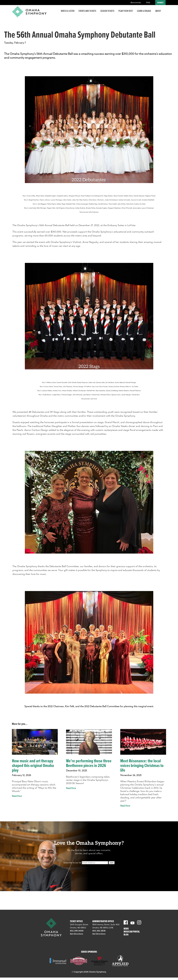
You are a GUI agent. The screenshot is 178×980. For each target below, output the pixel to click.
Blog (126, 935)
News (126, 929)
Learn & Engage (144, 13)
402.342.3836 (99, 931)
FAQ (148, 3)
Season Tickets (107, 13)
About (158, 13)
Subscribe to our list (72, 863)
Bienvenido (136, 3)
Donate (160, 3)
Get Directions (77, 934)
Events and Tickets (87, 13)
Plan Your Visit (126, 13)
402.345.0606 (77, 931)
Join (112, 863)
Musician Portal (132, 932)
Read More (17, 796)
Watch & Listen (68, 13)
